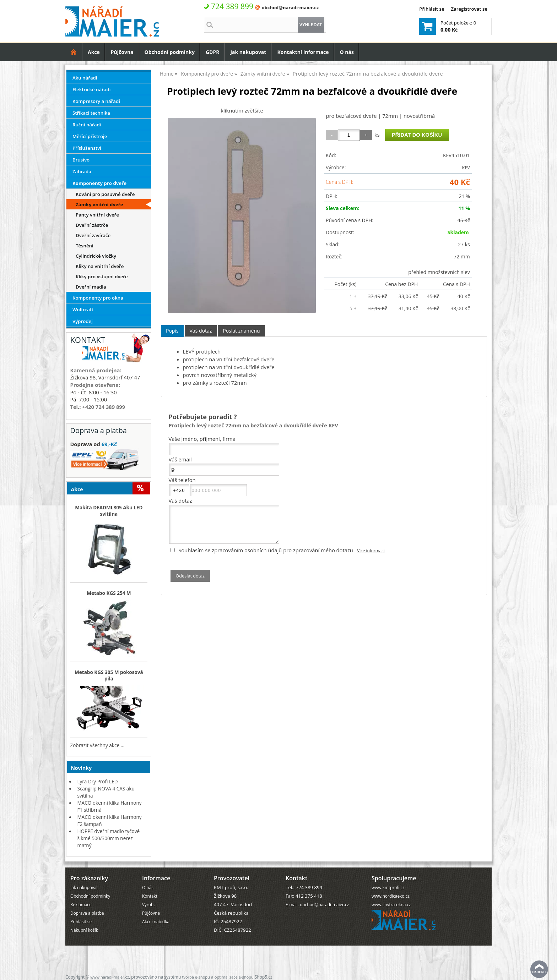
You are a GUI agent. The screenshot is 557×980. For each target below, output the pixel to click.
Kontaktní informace (303, 52)
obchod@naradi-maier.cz (290, 7)
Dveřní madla (91, 287)
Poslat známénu (241, 331)
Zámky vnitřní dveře (99, 204)
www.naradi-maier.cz (110, 977)
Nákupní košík (84, 930)
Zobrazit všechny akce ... (97, 745)
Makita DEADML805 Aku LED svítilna (109, 511)
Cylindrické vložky (96, 256)
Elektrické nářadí (92, 89)
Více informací (371, 551)
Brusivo (81, 160)
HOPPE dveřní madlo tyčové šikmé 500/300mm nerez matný (108, 838)
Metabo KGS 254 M (109, 593)
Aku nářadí (85, 78)
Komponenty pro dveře (99, 183)
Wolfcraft (83, 310)
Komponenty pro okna (98, 298)
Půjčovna (122, 52)
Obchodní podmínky (170, 52)
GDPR (213, 52)
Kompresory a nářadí (96, 101)
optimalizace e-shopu (234, 977)
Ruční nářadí (87, 125)
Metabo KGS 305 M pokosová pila (109, 675)
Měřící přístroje (90, 136)
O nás (347, 52)
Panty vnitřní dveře (97, 215)
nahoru (539, 969)
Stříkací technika (91, 113)
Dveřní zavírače (93, 235)
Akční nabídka (156, 921)
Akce (94, 52)
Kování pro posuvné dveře (105, 194)
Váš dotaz (201, 331)
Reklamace (81, 904)
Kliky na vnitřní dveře (100, 266)
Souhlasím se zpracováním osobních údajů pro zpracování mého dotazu (266, 550)
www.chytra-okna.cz (391, 904)
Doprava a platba (87, 913)
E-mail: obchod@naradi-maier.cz (317, 904)
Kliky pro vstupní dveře (102, 277)
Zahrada (82, 171)
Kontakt (150, 896)
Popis (172, 331)
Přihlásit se (432, 9)
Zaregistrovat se (469, 9)
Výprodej (83, 321)
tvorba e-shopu (196, 977)
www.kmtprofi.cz (388, 887)
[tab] (172, 331)
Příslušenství (87, 148)
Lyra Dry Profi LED (97, 781)
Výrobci (149, 904)
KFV (466, 168)
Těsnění (85, 246)
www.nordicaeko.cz (391, 896)
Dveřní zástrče (92, 225)
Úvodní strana (74, 52)
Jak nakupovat (248, 52)
